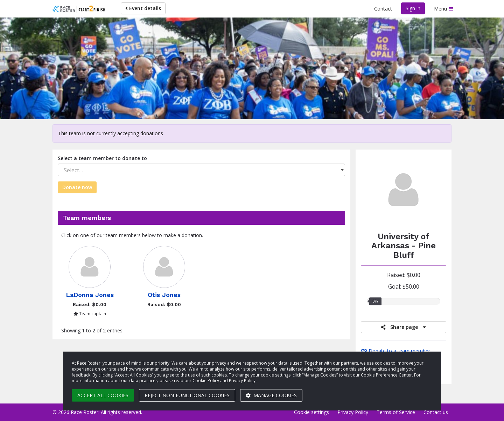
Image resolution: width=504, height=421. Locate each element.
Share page (404, 327)
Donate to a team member (395, 351)
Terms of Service (396, 412)
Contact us (436, 412)
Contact (383, 9)
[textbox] (201, 170)
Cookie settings (311, 412)
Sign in (413, 8)
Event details (143, 8)
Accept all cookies (103, 395)
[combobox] (201, 170)
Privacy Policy (353, 412)
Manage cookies (271, 395)
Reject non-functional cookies (187, 395)
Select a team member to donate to (102, 158)
